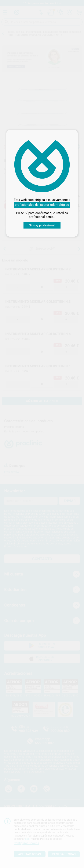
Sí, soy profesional (42, 225)
